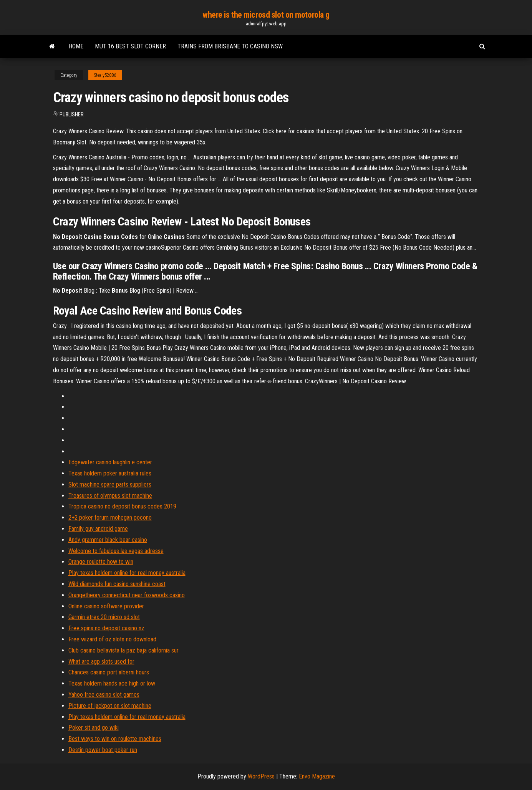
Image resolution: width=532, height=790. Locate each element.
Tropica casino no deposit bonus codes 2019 (122, 506)
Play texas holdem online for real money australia (127, 573)
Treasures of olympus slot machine (110, 496)
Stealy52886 (105, 75)
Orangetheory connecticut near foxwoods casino (127, 595)
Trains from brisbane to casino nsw (230, 46)
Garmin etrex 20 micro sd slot (104, 617)
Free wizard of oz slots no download (112, 639)
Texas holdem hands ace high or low (112, 683)
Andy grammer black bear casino (108, 540)
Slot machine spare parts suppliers (110, 484)
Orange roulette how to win (101, 562)
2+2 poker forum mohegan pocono (110, 518)
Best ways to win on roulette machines (115, 739)
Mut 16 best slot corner (130, 46)
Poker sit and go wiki (94, 728)
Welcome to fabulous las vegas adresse (116, 551)
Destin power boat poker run (103, 750)
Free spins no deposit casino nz (106, 628)
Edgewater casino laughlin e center (110, 462)
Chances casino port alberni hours (109, 672)
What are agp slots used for (101, 662)
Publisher (72, 114)
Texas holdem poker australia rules (110, 473)
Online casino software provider (106, 606)
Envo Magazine (317, 776)
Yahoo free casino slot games (104, 695)
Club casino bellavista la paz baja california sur (123, 650)
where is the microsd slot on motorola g (266, 15)
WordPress (261, 776)
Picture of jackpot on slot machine (110, 706)
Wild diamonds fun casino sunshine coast (117, 584)
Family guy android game (98, 529)
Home (76, 46)
